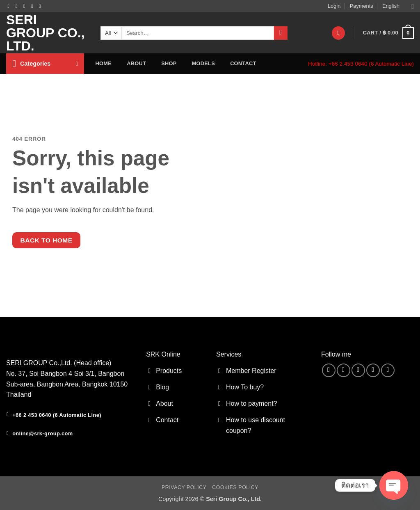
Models (203, 63)
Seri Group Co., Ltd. (45, 33)
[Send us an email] (26, 6)
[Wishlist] (338, 33)
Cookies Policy (235, 487)
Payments (362, 6)
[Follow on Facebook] (10, 6)
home (104, 63)
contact (243, 63)
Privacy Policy (184, 487)
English (398, 6)
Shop (169, 63)
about (136, 63)
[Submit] (281, 33)
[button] (388, 33)
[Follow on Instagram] (18, 6)
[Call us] (34, 6)
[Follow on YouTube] (41, 6)
